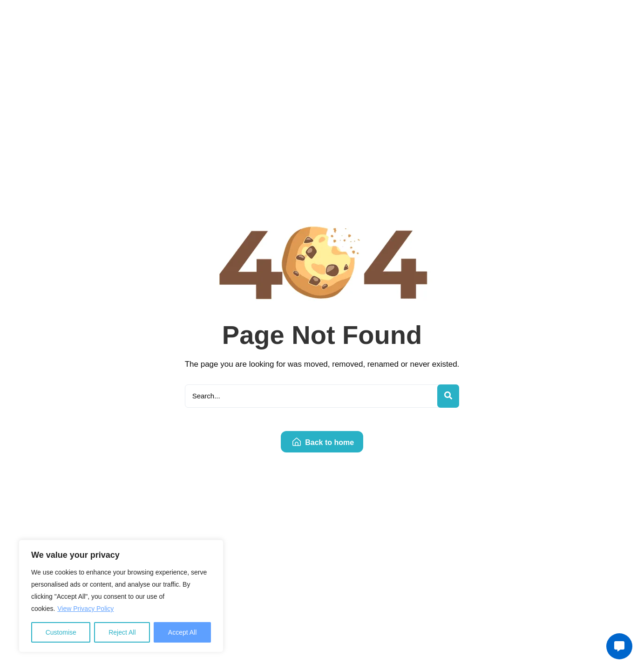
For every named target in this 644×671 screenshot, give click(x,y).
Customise (61, 632)
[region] (121, 596)
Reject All (122, 632)
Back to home (323, 442)
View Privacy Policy (85, 609)
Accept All (182, 632)
